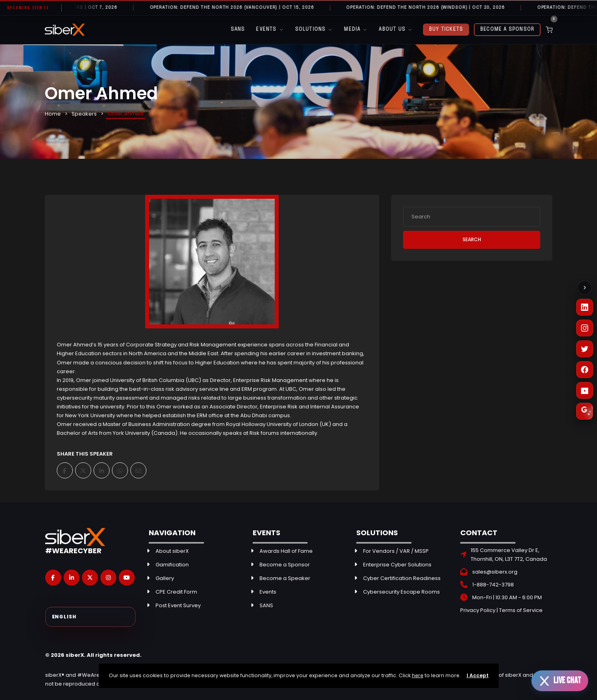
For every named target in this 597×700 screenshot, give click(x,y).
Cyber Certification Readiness (402, 578)
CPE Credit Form (176, 592)
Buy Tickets (446, 30)
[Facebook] (585, 370)
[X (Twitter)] (585, 349)
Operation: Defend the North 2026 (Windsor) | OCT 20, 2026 (432, 8)
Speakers (84, 114)
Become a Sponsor (507, 30)
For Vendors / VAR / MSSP (396, 551)
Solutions (314, 30)
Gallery (165, 578)
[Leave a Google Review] (585, 411)
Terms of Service (521, 610)
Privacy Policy (478, 610)
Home (53, 114)
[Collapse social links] (585, 288)
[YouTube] (585, 390)
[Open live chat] (560, 681)
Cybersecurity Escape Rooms (401, 592)
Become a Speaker (285, 578)
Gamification (172, 565)
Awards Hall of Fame (286, 551)
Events (270, 30)
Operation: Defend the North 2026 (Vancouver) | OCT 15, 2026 (238, 8)
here (418, 675)
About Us (396, 30)
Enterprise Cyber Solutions (397, 565)
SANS (238, 30)
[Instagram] (585, 328)
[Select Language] (90, 617)
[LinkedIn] (585, 307)
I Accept (478, 675)
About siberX (172, 551)
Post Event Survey (178, 605)
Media (356, 30)
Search (472, 239)
